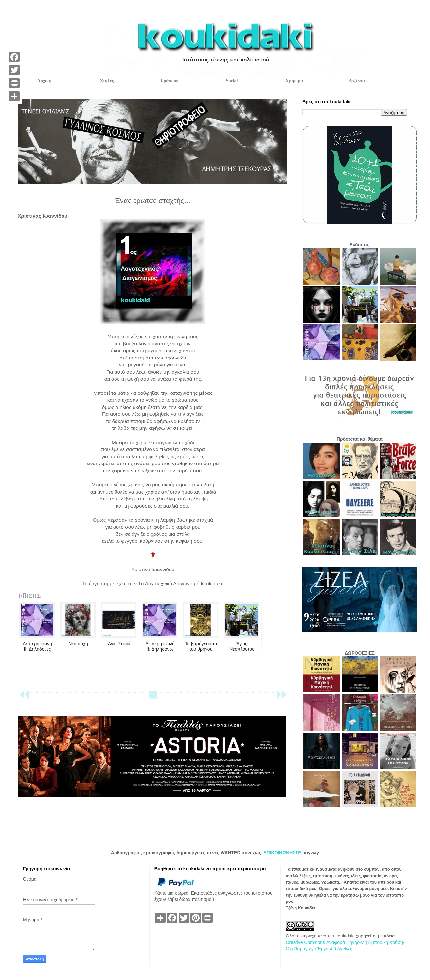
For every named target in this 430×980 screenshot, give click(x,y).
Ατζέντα (357, 81)
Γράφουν (169, 81)
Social (232, 81)
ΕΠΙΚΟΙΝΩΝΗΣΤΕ (283, 853)
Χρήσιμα (294, 81)
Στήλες (107, 81)
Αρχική (44, 81)
